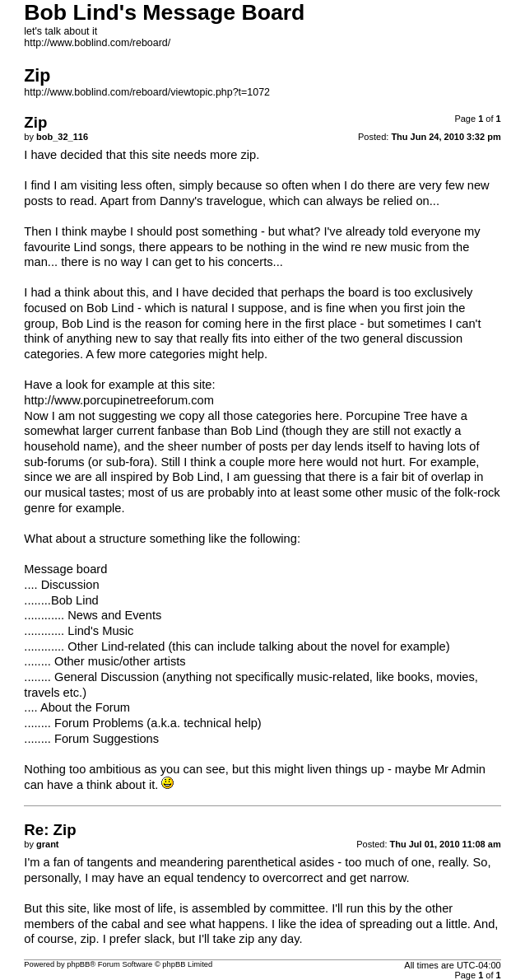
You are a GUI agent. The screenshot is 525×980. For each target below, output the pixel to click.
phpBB (78, 964)
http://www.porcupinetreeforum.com (119, 400)
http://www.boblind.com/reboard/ (97, 43)
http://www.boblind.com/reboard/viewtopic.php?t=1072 (147, 92)
